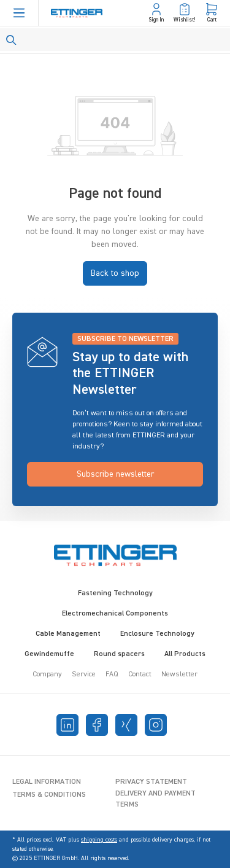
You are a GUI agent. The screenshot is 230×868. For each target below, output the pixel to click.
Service (84, 674)
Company (47, 674)
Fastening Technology (115, 593)
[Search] (115, 40)
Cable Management (68, 634)
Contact (140, 674)
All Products (185, 654)
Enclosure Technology (157, 634)
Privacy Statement (151, 782)
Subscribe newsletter (115, 474)
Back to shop (115, 273)
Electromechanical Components (115, 614)
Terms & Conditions (49, 795)
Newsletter (179, 674)
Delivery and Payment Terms (155, 799)
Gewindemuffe (49, 654)
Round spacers (119, 654)
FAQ (112, 674)
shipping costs (99, 840)
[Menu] (19, 13)
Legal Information (47, 782)
